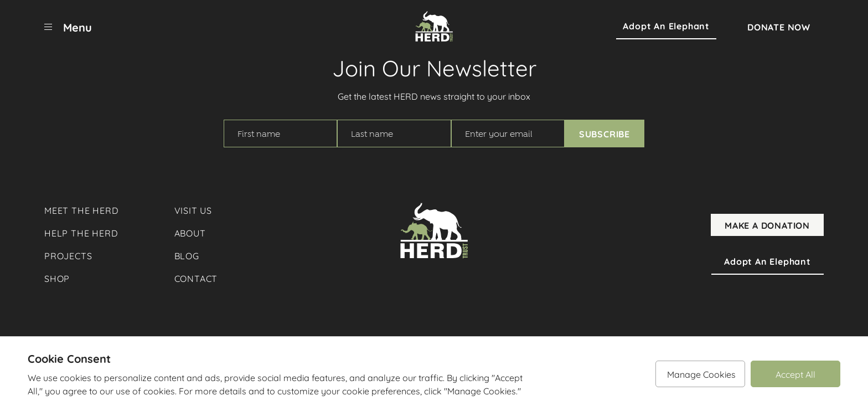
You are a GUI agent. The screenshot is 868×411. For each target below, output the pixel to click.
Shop (57, 278)
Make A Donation (767, 225)
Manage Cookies (701, 374)
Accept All (795, 374)
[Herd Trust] (434, 27)
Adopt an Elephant (666, 26)
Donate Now (779, 27)
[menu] (68, 27)
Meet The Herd (81, 210)
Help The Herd (81, 232)
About (190, 232)
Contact (196, 278)
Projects (68, 255)
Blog (187, 255)
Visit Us (193, 210)
